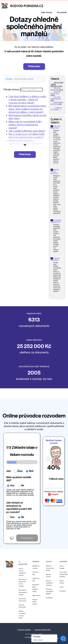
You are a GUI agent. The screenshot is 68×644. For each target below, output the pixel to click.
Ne (23, 485)
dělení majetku (55, 89)
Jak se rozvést (55, 259)
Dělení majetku (55, 127)
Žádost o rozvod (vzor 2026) (50, 568)
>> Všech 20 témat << (56, 109)
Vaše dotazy (47, 12)
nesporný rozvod (57, 103)
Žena (20, 471)
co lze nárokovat (56, 98)
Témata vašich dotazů (35, 602)
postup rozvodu (56, 93)
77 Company (30, 637)
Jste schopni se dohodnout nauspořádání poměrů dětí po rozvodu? (19, 507)
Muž (31, 471)
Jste (8, 471)
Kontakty (63, 591)
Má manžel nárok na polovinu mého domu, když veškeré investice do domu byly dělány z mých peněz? (27, 109)
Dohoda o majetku (56, 221)
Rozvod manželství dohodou (49, 583)
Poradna (9, 79)
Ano (12, 485)
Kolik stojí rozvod (55, 172)
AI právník (62, 12)
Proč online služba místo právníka (64, 574)
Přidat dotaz (34, 66)
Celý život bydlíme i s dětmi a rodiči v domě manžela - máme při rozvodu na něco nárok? (27, 100)
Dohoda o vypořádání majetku (50, 591)
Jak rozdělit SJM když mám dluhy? (27, 131)
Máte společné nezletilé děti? (19, 479)
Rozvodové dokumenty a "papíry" (23, 592)
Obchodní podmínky (24, 630)
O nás (61, 587)
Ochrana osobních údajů (43, 630)
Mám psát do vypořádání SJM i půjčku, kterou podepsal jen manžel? (25, 125)
